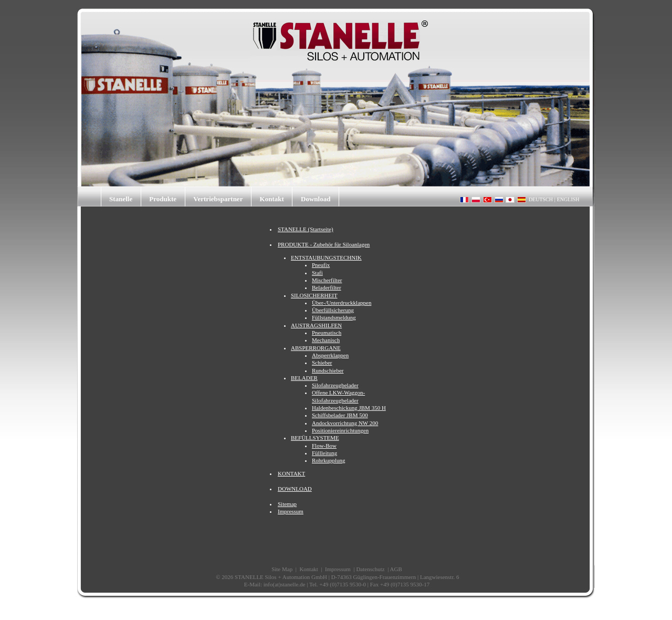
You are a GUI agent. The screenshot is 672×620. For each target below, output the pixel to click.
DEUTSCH (541, 199)
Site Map (282, 569)
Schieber (322, 363)
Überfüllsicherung (333, 310)
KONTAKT (291, 473)
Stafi (317, 273)
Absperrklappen (330, 355)
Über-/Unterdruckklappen (342, 303)
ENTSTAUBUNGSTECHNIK (326, 257)
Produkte (163, 199)
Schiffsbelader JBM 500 (340, 415)
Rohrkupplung (329, 460)
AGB (396, 569)
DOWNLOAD (295, 489)
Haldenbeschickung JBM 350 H (349, 408)
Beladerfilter (327, 287)
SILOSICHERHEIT (314, 295)
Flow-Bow (324, 446)
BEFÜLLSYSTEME (315, 438)
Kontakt (272, 199)
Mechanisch (326, 340)
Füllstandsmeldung (334, 317)
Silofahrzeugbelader (335, 385)
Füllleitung (324, 453)
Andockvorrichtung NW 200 (345, 423)
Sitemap (287, 504)
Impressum (291, 511)
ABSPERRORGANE (316, 348)
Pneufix (321, 265)
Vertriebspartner (218, 199)
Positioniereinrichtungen (340, 430)
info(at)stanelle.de (285, 584)
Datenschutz (370, 569)
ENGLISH (568, 199)
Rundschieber (328, 370)
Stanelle (121, 199)
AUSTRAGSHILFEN (316, 325)
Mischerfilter (327, 280)
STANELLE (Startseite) (306, 229)
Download (316, 199)
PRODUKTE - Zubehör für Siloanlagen (324, 244)
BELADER (304, 378)
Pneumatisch (327, 333)
